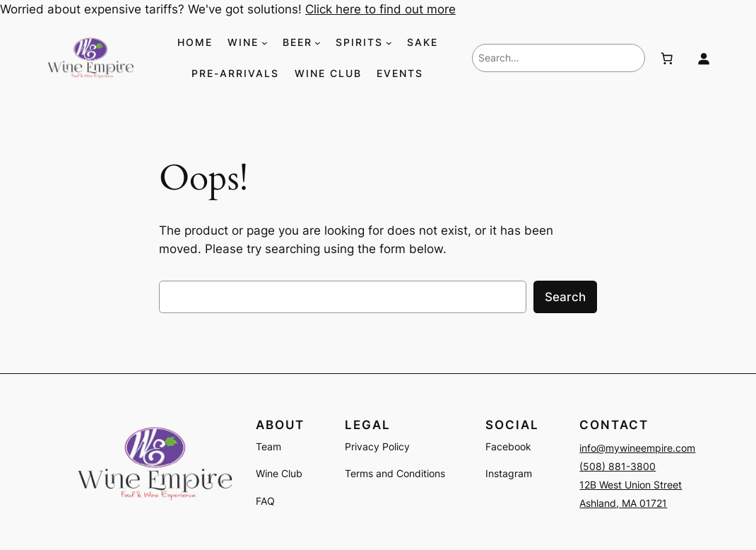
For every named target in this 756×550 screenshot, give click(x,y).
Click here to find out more (380, 9)
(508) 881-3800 (618, 466)
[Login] (704, 58)
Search (565, 297)
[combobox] (559, 58)
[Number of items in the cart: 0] (667, 58)
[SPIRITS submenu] (389, 43)
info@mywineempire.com (637, 448)
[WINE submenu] (265, 43)
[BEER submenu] (318, 43)
